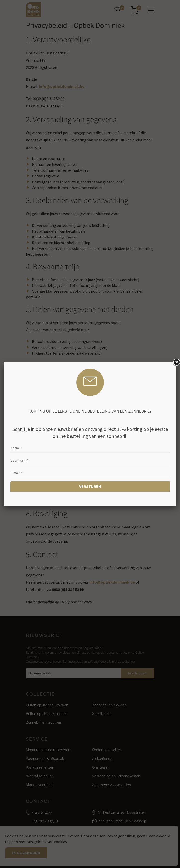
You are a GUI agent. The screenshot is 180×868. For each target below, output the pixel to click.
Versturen (90, 486)
